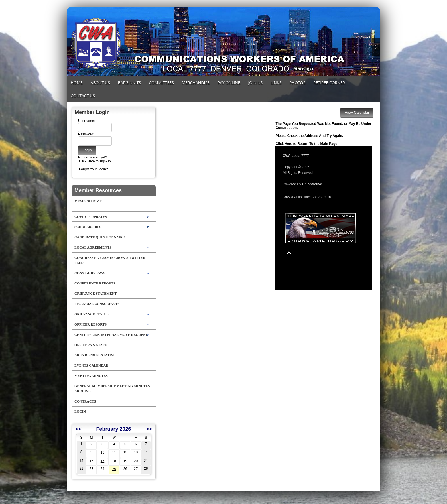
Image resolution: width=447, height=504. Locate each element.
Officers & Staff (91, 345)
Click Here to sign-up (95, 161)
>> (149, 429)
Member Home (88, 201)
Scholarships (88, 227)
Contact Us (83, 96)
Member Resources (98, 190)
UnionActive (312, 184)
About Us (100, 83)
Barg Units (129, 83)
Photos (297, 83)
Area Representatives (96, 355)
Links (276, 83)
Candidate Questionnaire (100, 237)
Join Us (256, 83)
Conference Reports (95, 283)
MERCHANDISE (196, 83)
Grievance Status (92, 314)
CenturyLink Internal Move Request (111, 335)
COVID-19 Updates (91, 217)
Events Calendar (91, 365)
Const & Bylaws (90, 273)
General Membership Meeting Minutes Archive (112, 389)
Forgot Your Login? (93, 169)
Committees (161, 83)
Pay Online (229, 83)
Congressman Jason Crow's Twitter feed (110, 260)
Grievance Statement (96, 294)
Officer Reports (91, 324)
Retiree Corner (329, 83)
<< (79, 429)
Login (80, 412)
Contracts (85, 401)
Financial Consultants (97, 304)
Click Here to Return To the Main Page (306, 144)
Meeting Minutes (91, 376)
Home (77, 83)
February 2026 (113, 429)
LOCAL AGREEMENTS (93, 247)
